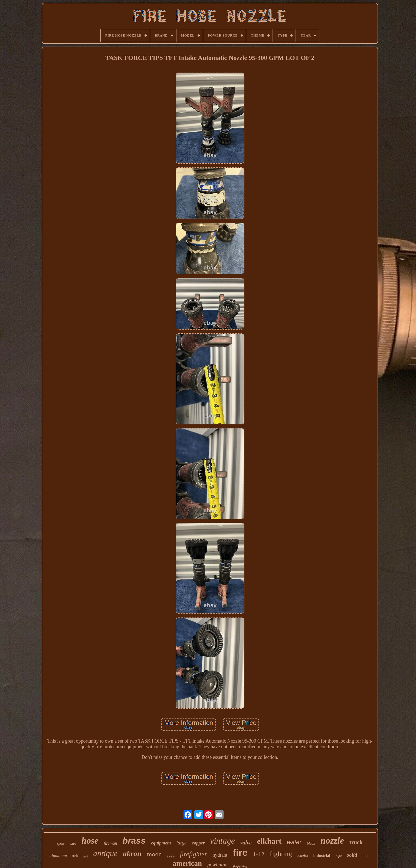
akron (132, 854)
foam (366, 856)
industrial (322, 856)
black (311, 843)
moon (154, 854)
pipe (339, 856)
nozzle (332, 841)
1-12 (259, 854)
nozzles (303, 856)
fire (240, 852)
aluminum (58, 855)
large (181, 843)
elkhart (269, 841)
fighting (281, 854)
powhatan (217, 865)
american (187, 863)
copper (198, 843)
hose (90, 841)
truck (356, 842)
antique (105, 853)
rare (73, 843)
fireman (110, 843)
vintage (222, 841)
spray (61, 844)
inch (75, 856)
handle (171, 856)
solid (352, 855)
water (294, 842)
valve (246, 843)
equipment (161, 843)
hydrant (220, 855)
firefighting (240, 866)
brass (134, 841)
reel (86, 856)
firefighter (194, 854)
